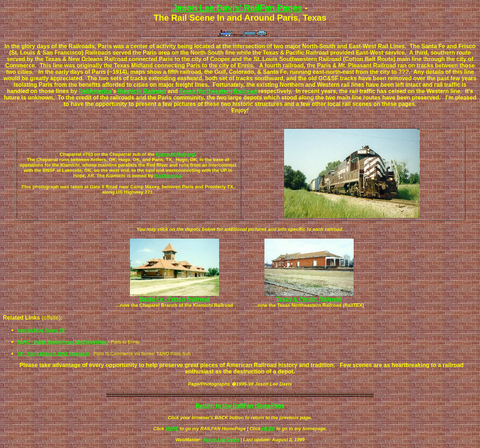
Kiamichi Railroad (142, 91)
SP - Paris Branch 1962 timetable (53, 354)
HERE (172, 429)
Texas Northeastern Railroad (218, 91)
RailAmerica (95, 91)
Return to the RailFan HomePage (240, 406)
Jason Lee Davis (221, 440)
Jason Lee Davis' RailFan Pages (238, 8)
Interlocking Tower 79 (41, 330)
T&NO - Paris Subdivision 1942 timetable (62, 342)
